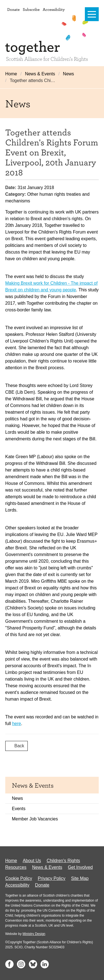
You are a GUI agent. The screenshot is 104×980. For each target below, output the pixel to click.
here (17, 724)
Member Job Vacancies (35, 819)
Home (11, 74)
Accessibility (54, 9)
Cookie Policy (19, 878)
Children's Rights (63, 861)
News (69, 74)
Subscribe (31, 9)
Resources (16, 867)
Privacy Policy (52, 878)
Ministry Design (34, 934)
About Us (32, 861)
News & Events (40, 74)
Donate (13, 9)
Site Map (80, 878)
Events (19, 809)
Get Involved (80, 867)
